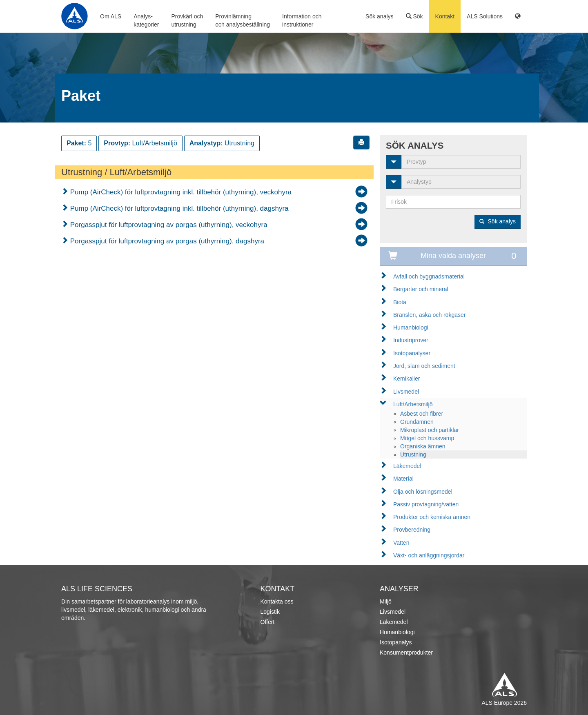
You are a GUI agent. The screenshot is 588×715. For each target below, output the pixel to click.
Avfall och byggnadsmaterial (429, 276)
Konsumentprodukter (406, 653)
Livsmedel (406, 392)
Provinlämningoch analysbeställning (243, 20)
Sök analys (379, 16)
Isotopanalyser (412, 353)
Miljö (386, 601)
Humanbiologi (411, 327)
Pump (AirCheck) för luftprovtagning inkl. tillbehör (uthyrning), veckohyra (180, 192)
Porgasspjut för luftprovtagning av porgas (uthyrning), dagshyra (166, 241)
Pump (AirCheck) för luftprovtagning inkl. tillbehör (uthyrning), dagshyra (178, 208)
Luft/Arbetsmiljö (413, 404)
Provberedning (412, 530)
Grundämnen (417, 422)
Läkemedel (407, 466)
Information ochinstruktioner (302, 20)
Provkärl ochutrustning (187, 20)
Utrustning (413, 454)
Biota (400, 302)
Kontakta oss (277, 601)
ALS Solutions (485, 16)
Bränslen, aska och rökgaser (429, 315)
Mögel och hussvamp (427, 438)
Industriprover (411, 340)
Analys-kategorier (146, 20)
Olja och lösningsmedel (423, 492)
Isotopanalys (396, 642)
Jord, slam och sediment (424, 366)
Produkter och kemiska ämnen (432, 517)
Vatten (401, 543)
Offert (268, 622)
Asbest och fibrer (422, 414)
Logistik (270, 612)
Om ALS (111, 16)
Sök (414, 16)
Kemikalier (406, 379)
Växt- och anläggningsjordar (429, 555)
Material (403, 479)
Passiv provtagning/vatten (426, 504)
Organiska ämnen (423, 446)
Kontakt (445, 16)
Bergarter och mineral (421, 289)
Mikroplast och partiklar (430, 430)
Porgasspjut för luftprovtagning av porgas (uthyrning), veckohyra (168, 225)
